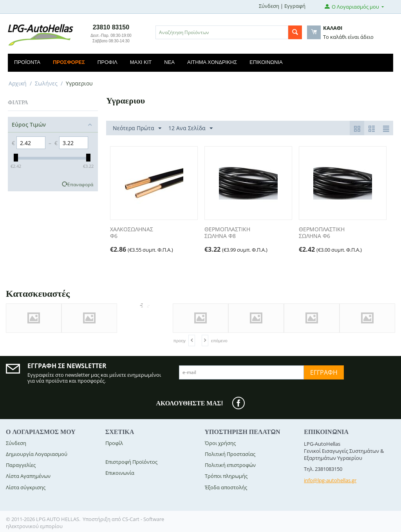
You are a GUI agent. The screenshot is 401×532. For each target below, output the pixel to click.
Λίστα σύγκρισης (26, 487)
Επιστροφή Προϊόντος (131, 462)
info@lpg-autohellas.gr (330, 480)
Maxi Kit (141, 62)
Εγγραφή (295, 6)
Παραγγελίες (21, 465)
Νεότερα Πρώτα (137, 128)
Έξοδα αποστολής (226, 487)
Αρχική (18, 83)
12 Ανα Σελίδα (191, 128)
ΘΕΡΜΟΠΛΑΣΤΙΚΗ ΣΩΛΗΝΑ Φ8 (227, 233)
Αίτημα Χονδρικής (212, 62)
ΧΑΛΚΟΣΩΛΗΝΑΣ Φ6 (132, 233)
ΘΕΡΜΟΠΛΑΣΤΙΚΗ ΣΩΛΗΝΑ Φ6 (322, 233)
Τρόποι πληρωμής (226, 476)
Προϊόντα (27, 62)
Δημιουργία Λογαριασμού (37, 454)
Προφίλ (107, 62)
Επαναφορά (80, 184)
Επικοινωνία (266, 62)
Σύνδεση (269, 6)
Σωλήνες (46, 83)
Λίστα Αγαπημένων (28, 476)
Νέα (169, 62)
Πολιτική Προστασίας (230, 454)
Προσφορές (69, 62)
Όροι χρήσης (220, 443)
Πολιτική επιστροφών (230, 465)
